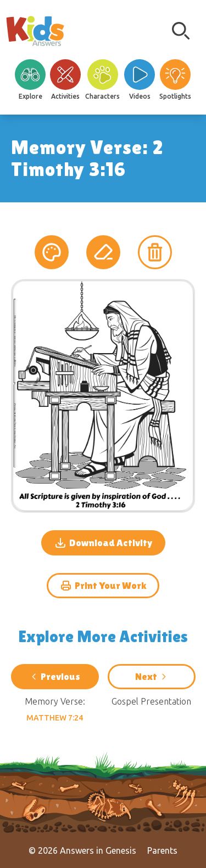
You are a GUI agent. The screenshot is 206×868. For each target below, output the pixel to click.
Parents (162, 850)
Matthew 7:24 (55, 718)
